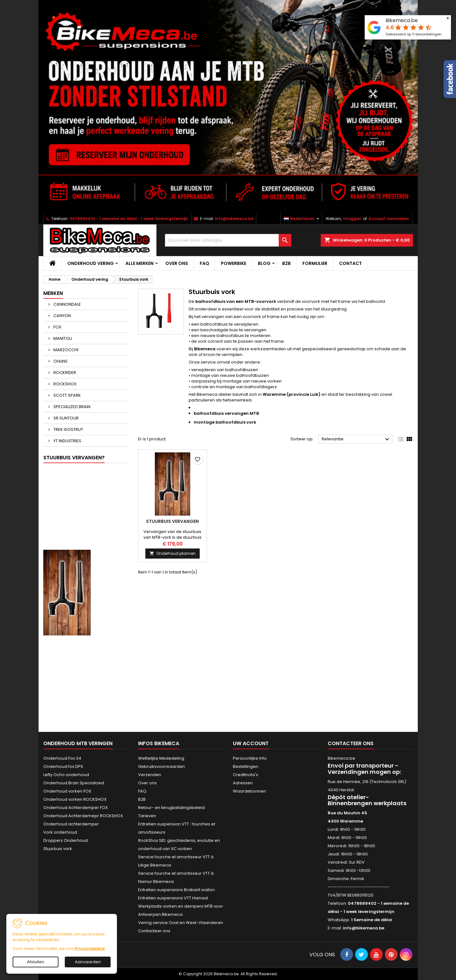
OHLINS (60, 361)
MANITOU (62, 338)
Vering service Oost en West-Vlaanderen (181, 923)
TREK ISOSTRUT (68, 429)
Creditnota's (246, 775)
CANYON (62, 316)
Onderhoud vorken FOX (67, 791)
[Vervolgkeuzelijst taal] (302, 219)
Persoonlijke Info (250, 758)
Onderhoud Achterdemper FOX (76, 808)
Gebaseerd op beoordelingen (413, 34)
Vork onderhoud (60, 832)
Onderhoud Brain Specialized (74, 783)
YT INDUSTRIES (67, 441)
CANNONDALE (67, 304)
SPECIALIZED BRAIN (71, 407)
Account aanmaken (389, 219)
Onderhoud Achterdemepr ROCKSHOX (83, 816)
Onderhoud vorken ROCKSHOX (75, 799)
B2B (286, 263)
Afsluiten (36, 962)
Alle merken (140, 263)
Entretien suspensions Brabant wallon (176, 890)
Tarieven (147, 816)
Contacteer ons (154, 931)
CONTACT (350, 263)
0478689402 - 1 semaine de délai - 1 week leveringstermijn (129, 219)
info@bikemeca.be (234, 219)
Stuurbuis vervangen (172, 521)
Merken (53, 293)
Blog (264, 263)
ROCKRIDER (64, 373)
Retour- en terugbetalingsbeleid (171, 808)
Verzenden (150, 775)
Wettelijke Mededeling (161, 758)
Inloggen (352, 219)
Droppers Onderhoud (66, 840)
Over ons (177, 263)
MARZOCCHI (65, 350)
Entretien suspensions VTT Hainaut (173, 898)
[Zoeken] (228, 240)
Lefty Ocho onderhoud (66, 775)
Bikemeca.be (402, 20)
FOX (57, 327)
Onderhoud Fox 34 (62, 758)
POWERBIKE (234, 263)
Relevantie (356, 439)
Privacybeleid (90, 949)
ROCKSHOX (64, 384)
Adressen (243, 783)
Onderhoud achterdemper (71, 824)
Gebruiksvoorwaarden (161, 766)
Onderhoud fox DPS (63, 766)
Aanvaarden (88, 962)
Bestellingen (246, 766)
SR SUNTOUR (66, 418)
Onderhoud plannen (173, 553)
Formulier (315, 263)
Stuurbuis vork (58, 849)
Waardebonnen (249, 791)
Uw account (251, 743)
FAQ (204, 263)
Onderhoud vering (91, 263)
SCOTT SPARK (67, 395)
